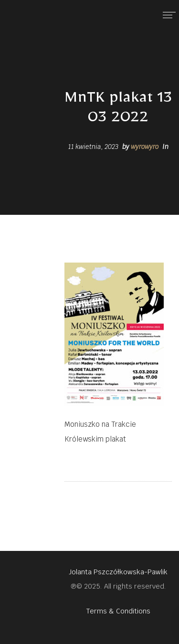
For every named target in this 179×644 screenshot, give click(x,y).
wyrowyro (145, 147)
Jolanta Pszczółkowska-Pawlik (118, 572)
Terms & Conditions (118, 611)
